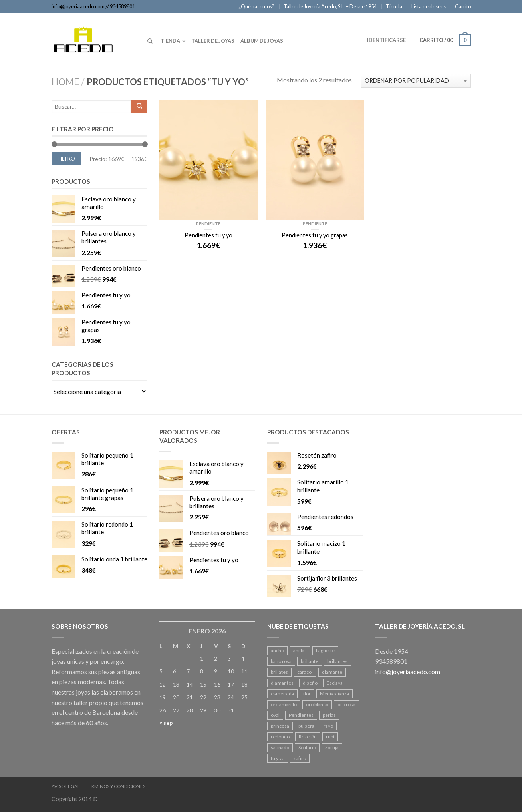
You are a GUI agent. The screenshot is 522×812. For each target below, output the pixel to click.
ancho (277, 650)
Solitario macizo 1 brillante (321, 548)
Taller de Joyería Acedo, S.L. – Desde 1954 (330, 6)
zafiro (300, 758)
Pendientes (301, 715)
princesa (280, 726)
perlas (329, 715)
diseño (310, 683)
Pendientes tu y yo (106, 296)
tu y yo (278, 758)
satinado (280, 747)
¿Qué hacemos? (256, 6)
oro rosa (346, 704)
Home (65, 82)
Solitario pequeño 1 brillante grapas (107, 495)
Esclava (335, 683)
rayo (328, 726)
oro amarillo (284, 704)
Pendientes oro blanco (111, 269)
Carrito (463, 6)
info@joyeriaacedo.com (78, 7)
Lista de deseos (429, 6)
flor (307, 694)
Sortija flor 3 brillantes (327, 579)
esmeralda (282, 694)
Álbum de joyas (262, 41)
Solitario (307, 747)
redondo (280, 737)
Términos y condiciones (116, 786)
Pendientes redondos (325, 518)
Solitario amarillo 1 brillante (323, 487)
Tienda (394, 6)
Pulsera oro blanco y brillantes (109, 238)
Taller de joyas (213, 41)
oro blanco (317, 704)
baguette (325, 650)
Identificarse (386, 40)
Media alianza (334, 694)
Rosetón (308, 737)
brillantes (337, 661)
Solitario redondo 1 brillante (107, 529)
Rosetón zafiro (317, 456)
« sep (166, 723)
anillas (300, 650)
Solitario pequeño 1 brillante (107, 460)
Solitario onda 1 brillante (114, 560)
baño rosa (281, 661)
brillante (310, 661)
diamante (332, 672)
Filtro (66, 159)
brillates (279, 672)
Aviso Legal (66, 786)
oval (275, 715)
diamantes (282, 683)
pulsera (306, 726)
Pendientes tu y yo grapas (106, 327)
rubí (330, 737)
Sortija (332, 747)
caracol (305, 672)
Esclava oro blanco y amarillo (109, 204)
